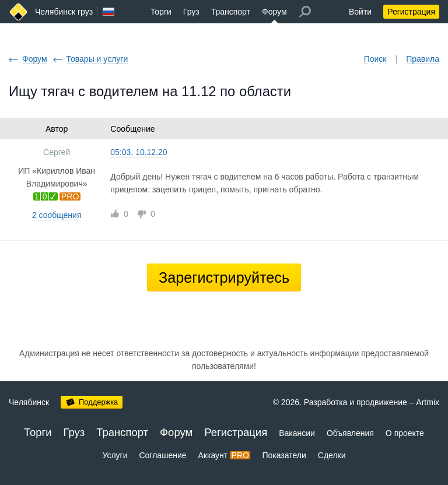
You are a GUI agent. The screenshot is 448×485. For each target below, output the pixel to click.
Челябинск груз (64, 12)
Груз (191, 12)
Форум (274, 12)
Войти (360, 12)
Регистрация (411, 12)
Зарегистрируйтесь (224, 277)
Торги (161, 12)
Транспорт (231, 12)
